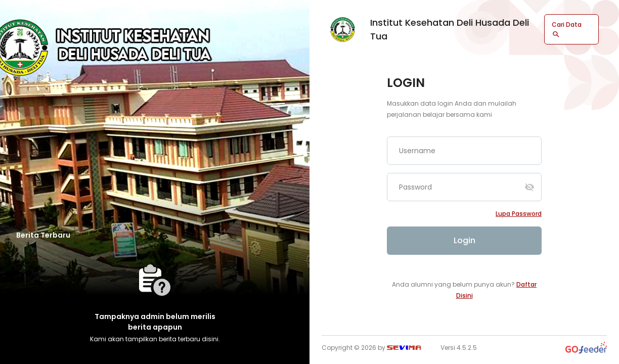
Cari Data (567, 29)
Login (465, 240)
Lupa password (519, 214)
